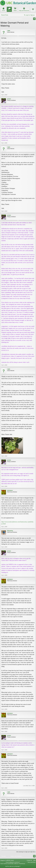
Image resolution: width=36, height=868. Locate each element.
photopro (10, 490)
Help (34, 860)
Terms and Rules (32, 862)
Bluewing (10, 531)
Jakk (9, 31)
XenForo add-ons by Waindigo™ (13, 866)
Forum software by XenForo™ (13, 862)
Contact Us (29, 860)
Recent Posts (5, 15)
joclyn (9, 99)
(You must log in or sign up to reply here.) (26, 852)
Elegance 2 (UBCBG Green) (7, 860)
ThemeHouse (22, 864)
